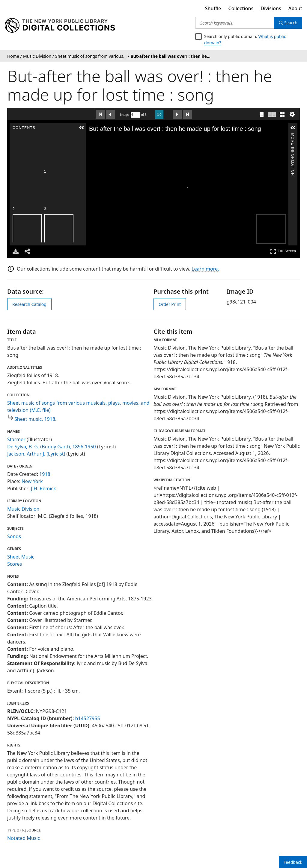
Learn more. (205, 269)
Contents (19, 136)
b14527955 (87, 718)
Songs (14, 536)
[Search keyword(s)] (235, 23)
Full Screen (283, 251)
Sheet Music (21, 557)
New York (32, 481)
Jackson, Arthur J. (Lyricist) (36, 454)
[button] (19, 128)
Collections (241, 8)
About (295, 8)
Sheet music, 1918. (35, 419)
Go (159, 114)
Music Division (23, 509)
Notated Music (24, 838)
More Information (293, 136)
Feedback (293, 862)
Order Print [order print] (170, 304)
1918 (45, 474)
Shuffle (213, 8)
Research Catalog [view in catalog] (29, 304)
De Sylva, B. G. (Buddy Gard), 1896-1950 (52, 447)
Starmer (16, 439)
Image (125, 115)
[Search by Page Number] (135, 115)
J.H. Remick (43, 488)
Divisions (271, 8)
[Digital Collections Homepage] (60, 25)
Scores (15, 564)
